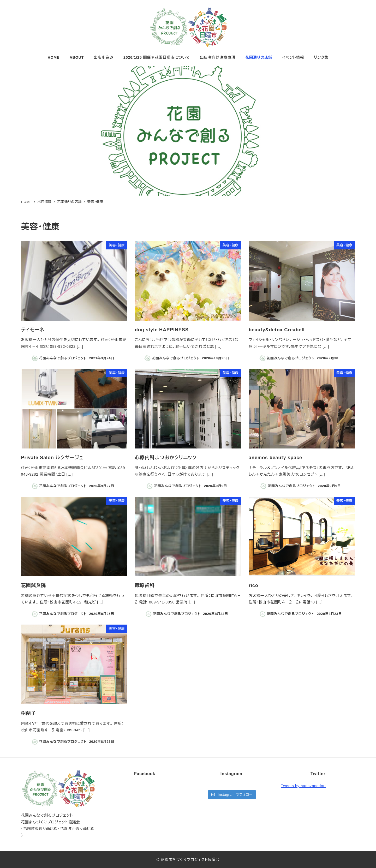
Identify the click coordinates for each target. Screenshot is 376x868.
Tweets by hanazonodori (303, 786)
